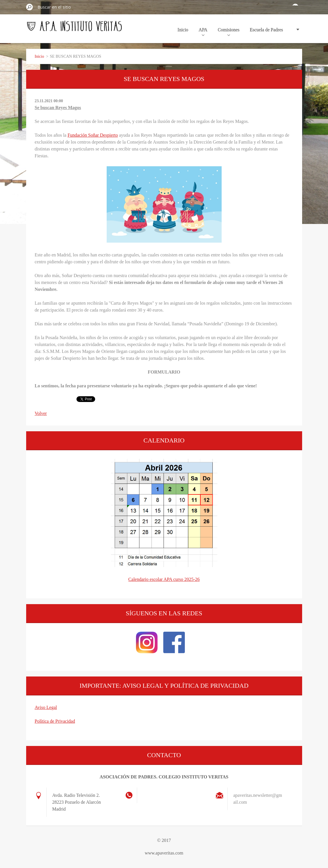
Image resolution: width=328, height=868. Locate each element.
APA (203, 32)
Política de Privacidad (55, 721)
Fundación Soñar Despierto (93, 135)
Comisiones (229, 32)
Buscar (30, 7)
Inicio (183, 30)
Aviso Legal (46, 707)
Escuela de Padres (266, 30)
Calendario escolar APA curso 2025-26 (164, 579)
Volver (41, 413)
